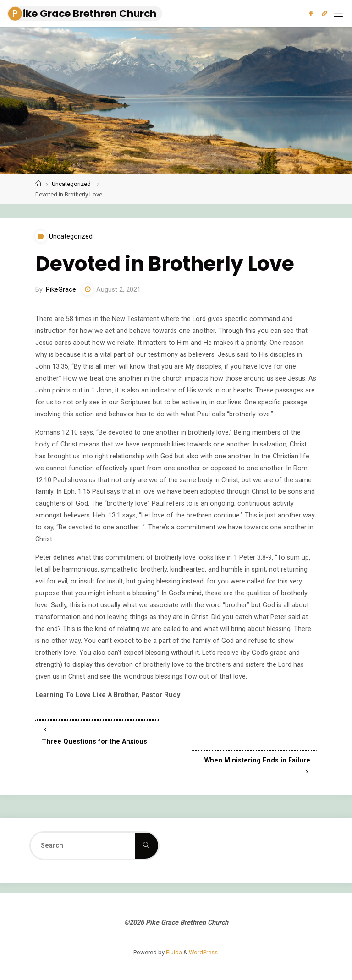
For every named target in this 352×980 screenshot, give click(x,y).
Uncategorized (71, 184)
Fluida (173, 952)
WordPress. (204, 952)
